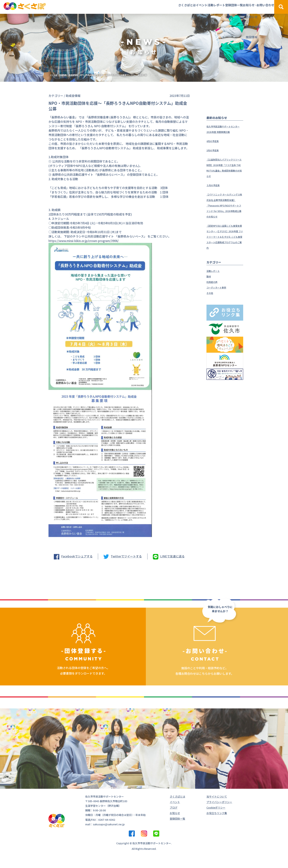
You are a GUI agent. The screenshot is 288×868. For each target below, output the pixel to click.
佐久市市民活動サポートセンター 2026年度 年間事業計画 (224, 132)
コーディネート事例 (220, 309)
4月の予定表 (215, 146)
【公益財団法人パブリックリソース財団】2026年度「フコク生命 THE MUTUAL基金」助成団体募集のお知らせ (224, 176)
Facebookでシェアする (77, 556)
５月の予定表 (215, 196)
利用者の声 (214, 304)
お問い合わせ (257, 7)
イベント (158, 7)
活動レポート (181, 7)
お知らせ (231, 7)
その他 (211, 315)
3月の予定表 (215, 156)
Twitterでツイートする (126, 556)
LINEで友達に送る (172, 556)
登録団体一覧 (208, 7)
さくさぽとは (134, 7)
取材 (209, 298)
